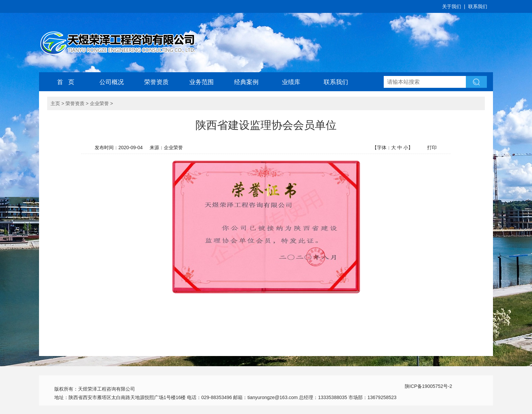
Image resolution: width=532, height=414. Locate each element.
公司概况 (112, 82)
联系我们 (478, 6)
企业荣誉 (99, 103)
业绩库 (291, 82)
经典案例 (246, 82)
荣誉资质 (156, 82)
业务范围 (202, 82)
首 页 (66, 82)
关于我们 (452, 6)
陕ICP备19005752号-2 (429, 386)
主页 (55, 103)
